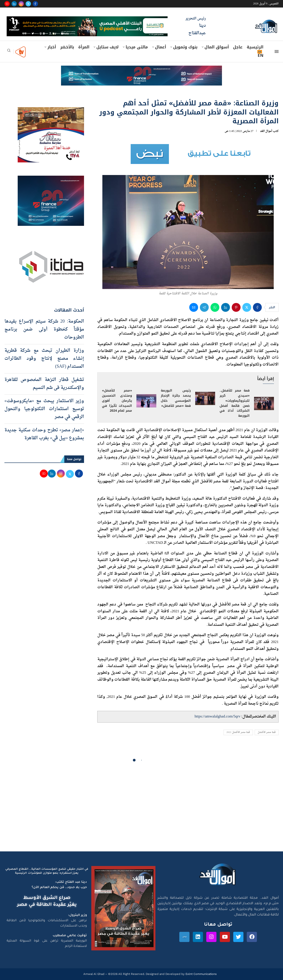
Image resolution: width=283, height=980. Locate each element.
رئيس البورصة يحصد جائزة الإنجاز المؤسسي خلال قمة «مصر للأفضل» (176, 398)
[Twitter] (28, 4)
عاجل (238, 47)
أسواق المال (217, 47)
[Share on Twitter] (247, 307)
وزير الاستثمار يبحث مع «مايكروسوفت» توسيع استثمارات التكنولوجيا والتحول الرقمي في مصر (44, 409)
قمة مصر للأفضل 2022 (238, 732)
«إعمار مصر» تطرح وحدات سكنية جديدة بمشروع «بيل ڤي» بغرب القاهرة (44, 434)
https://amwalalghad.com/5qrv (217, 716)
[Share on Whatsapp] (215, 307)
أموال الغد (266, 131)
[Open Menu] (277, 51)
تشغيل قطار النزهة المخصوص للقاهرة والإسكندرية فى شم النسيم (44, 384)
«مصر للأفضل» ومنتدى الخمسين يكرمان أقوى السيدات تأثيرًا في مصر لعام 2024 (117, 401)
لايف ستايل (107, 47)
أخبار (52, 47)
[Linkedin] (14, 4)
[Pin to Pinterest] (236, 307)
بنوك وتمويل (185, 47)
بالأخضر (67, 47)
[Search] (9, 52)
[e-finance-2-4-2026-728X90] (141, 70)
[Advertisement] (141, 809)
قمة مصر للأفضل (267, 732)
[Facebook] (35, 4)
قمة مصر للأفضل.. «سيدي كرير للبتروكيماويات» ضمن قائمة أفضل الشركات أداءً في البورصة (235, 403)
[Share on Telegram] (204, 307)
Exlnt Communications (201, 974)
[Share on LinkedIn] (226, 307)
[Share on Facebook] (257, 307)
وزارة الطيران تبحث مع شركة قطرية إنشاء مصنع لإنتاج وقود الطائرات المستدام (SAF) (44, 359)
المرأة (84, 47)
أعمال (161, 47)
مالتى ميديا (137, 47)
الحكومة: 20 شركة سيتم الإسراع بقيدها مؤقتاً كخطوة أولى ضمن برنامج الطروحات (44, 329)
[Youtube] (7, 4)
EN (260, 55)
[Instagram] (21, 4)
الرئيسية (255, 47)
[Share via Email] (194, 307)
